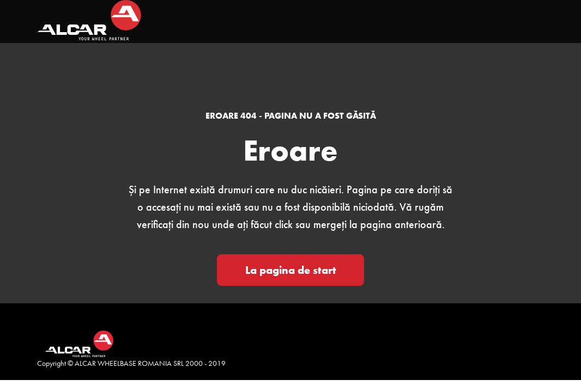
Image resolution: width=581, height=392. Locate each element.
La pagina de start (291, 270)
